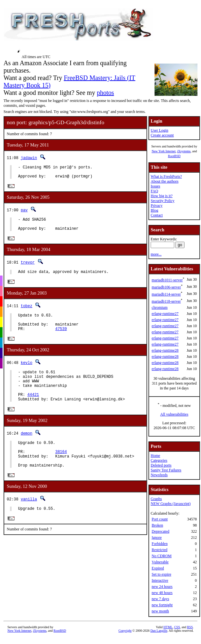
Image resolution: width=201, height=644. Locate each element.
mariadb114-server (166, 294)
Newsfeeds (159, 475)
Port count (160, 519)
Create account (162, 135)
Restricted (160, 550)
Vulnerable (160, 562)
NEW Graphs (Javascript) (171, 504)
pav (24, 213)
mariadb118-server (166, 301)
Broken (157, 525)
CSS (177, 627)
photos (105, 93)
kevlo (26, 374)
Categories (159, 460)
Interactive (160, 580)
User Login (159, 130)
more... (156, 254)
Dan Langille (159, 631)
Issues (155, 186)
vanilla (29, 523)
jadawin (29, 158)
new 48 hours (162, 593)
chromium (160, 307)
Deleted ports (161, 465)
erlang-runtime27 (165, 314)
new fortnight (162, 605)
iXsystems (184, 151)
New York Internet (164, 151)
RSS (190, 627)
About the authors (165, 181)
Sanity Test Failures (166, 470)
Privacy (157, 206)
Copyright (125, 631)
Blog (154, 210)
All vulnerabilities (174, 414)
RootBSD (174, 156)
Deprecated (161, 531)
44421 (33, 412)
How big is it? (162, 196)
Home (155, 456)
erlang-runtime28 (165, 350)
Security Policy (163, 201)
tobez (26, 313)
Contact (157, 215)
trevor (28, 269)
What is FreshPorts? (166, 176)
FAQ (154, 191)
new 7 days (160, 599)
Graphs (156, 499)
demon (26, 452)
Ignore (157, 538)
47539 (61, 340)
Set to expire (161, 574)
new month (160, 611)
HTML (168, 627)
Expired (158, 568)
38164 (61, 473)
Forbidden (160, 544)
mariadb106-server (166, 287)
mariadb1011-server (167, 280)
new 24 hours (162, 587)
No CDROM (162, 556)
